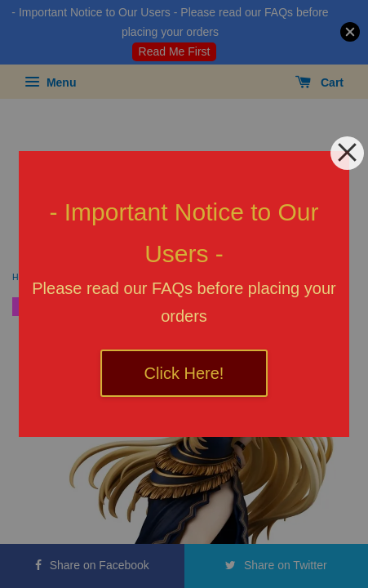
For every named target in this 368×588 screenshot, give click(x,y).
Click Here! (184, 373)
